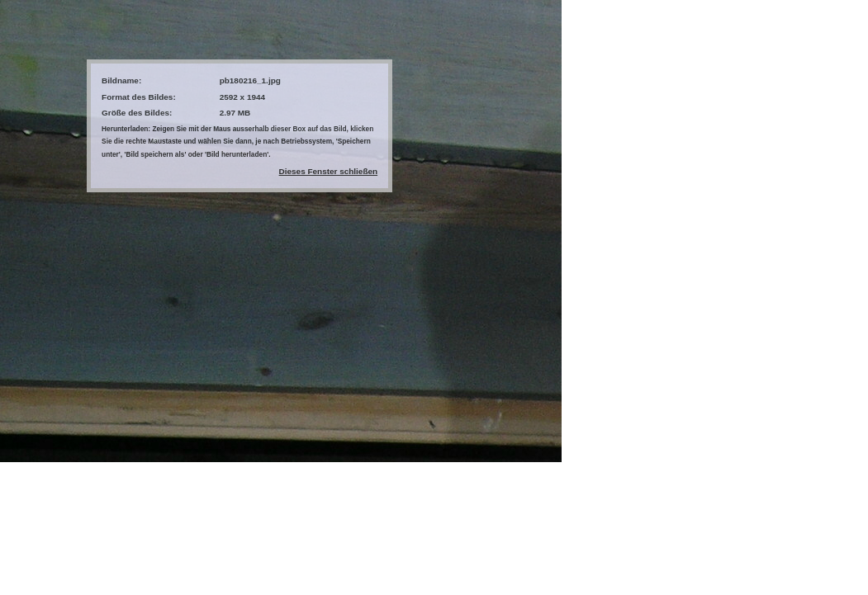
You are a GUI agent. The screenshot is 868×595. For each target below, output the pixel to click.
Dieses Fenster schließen (329, 171)
